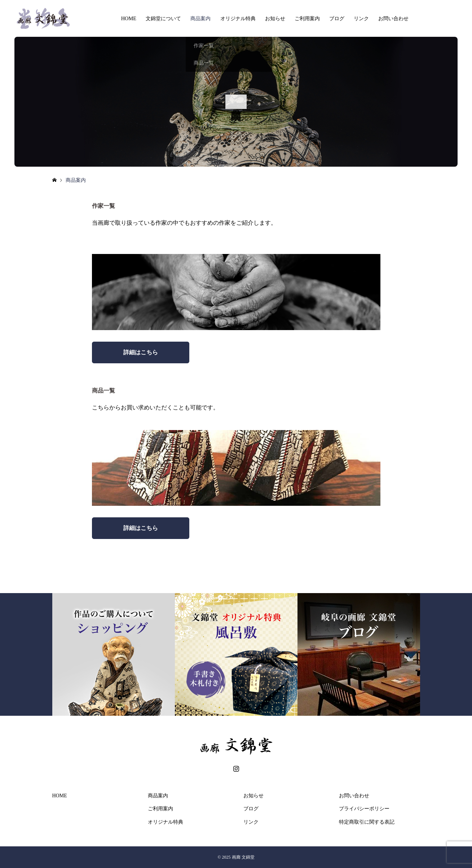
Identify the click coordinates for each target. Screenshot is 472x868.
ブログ (337, 18)
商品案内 (200, 18)
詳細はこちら (141, 352)
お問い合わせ (393, 18)
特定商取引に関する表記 (367, 822)
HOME (129, 18)
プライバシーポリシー (364, 809)
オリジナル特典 (238, 18)
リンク (361, 18)
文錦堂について (163, 18)
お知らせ (275, 18)
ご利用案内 (307, 18)
